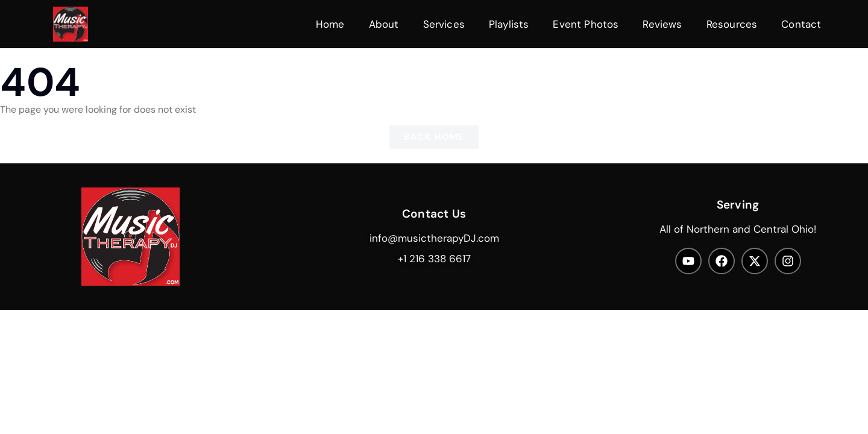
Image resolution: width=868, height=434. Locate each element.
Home (330, 24)
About (384, 24)
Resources (732, 24)
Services (444, 24)
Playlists (509, 24)
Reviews (662, 24)
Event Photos (586, 24)
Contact (801, 24)
